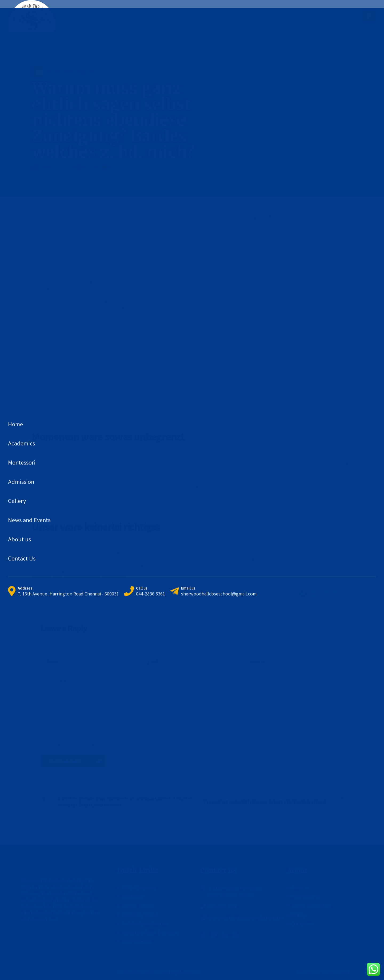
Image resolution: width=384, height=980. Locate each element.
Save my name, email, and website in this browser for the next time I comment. (135, 746)
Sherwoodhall (335, 972)
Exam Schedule (137, 941)
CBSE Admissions (139, 887)
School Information (311, 906)
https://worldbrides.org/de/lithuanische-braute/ (228, 306)
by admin (90, 167)
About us (301, 887)
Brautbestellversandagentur (67, 72)
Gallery (299, 915)
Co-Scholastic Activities (145, 924)
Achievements (305, 896)
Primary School (137, 906)
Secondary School (140, 915)
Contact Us (303, 924)
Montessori (133, 896)
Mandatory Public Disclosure (151, 932)
